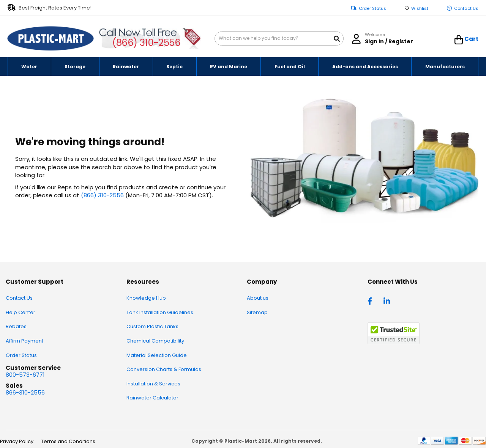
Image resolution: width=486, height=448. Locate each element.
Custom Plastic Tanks (152, 326)
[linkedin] (388, 300)
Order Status (372, 9)
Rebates (16, 326)
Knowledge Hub (146, 298)
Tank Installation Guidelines (160, 312)
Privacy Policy (17, 441)
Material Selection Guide (157, 355)
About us (258, 298)
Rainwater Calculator (152, 398)
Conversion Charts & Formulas (164, 369)
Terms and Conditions (68, 441)
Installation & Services (153, 384)
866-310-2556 (25, 392)
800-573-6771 (25, 375)
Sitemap (257, 312)
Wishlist (420, 9)
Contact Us (466, 9)
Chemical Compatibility (155, 341)
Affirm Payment (24, 341)
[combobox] (279, 39)
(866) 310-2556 (146, 43)
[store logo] (50, 39)
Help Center (21, 312)
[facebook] (372, 300)
